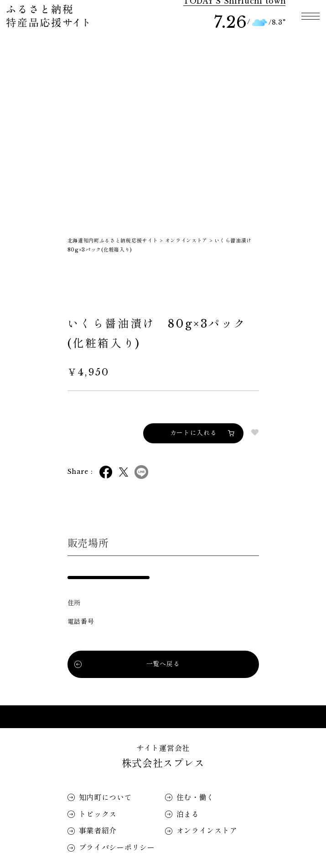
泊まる (188, 814)
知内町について (106, 797)
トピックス (98, 814)
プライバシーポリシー (117, 847)
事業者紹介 (98, 831)
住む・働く (196, 797)
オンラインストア (207, 831)
